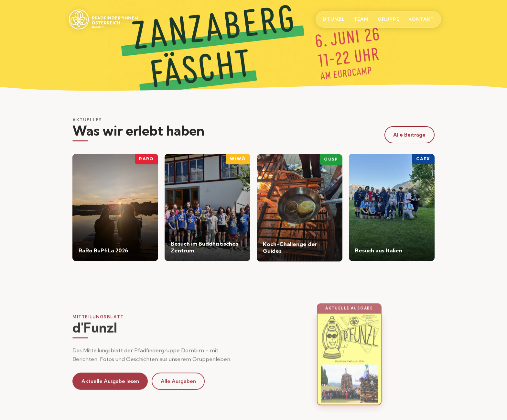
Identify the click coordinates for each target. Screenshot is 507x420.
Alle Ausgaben (178, 383)
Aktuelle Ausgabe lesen (110, 383)
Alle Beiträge (409, 135)
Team (361, 19)
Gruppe (388, 19)
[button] (349, 363)
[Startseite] (110, 19)
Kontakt (421, 19)
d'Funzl (334, 19)
